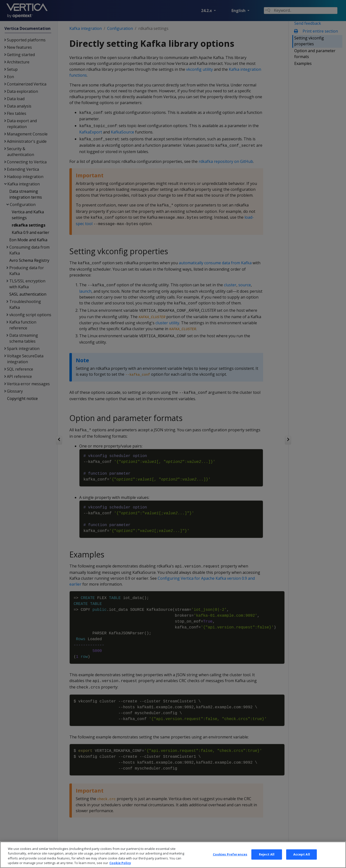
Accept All (302, 862)
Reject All (267, 862)
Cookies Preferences (230, 862)
